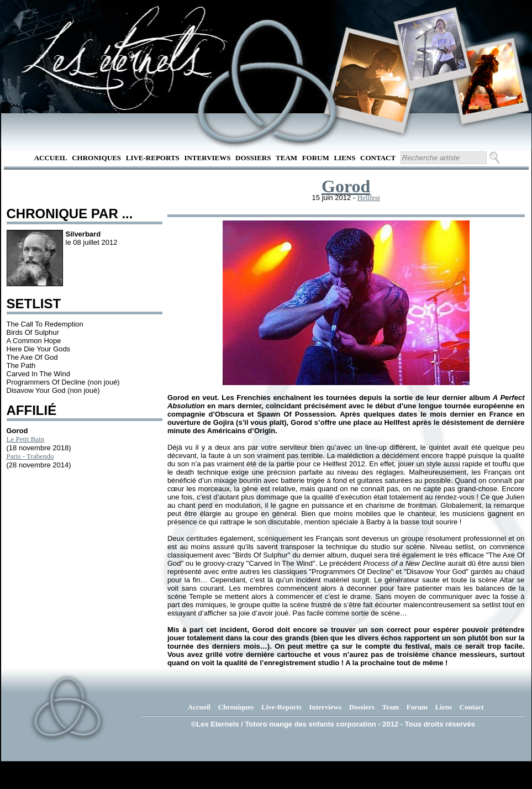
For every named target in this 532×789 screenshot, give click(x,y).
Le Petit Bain (26, 439)
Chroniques (96, 158)
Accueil (51, 158)
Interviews (207, 158)
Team (286, 158)
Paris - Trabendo (30, 456)
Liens (344, 158)
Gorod (346, 186)
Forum (316, 158)
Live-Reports (153, 158)
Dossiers (253, 158)
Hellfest (369, 198)
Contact (378, 158)
